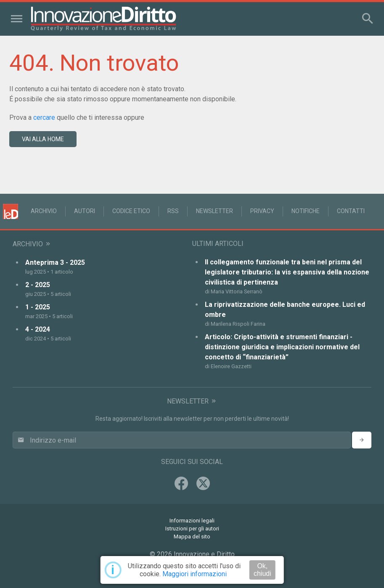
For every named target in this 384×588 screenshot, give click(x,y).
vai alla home (43, 139)
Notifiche (306, 211)
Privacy (262, 211)
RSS (173, 211)
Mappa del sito (192, 537)
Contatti (351, 211)
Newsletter (215, 211)
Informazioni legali (192, 521)
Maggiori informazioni (195, 574)
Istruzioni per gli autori (192, 529)
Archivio (44, 211)
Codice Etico (131, 211)
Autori (85, 211)
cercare (44, 117)
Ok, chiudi (262, 570)
